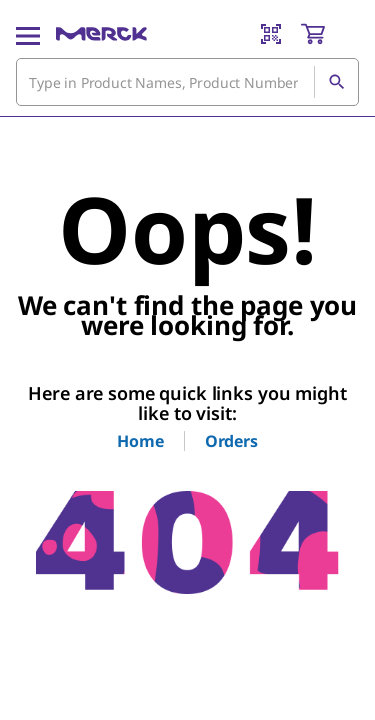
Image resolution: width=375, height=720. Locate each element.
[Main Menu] (28, 34)
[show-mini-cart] (329, 34)
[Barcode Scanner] (271, 34)
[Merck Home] (101, 34)
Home (140, 441)
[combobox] (187, 82)
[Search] (336, 82)
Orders (231, 441)
